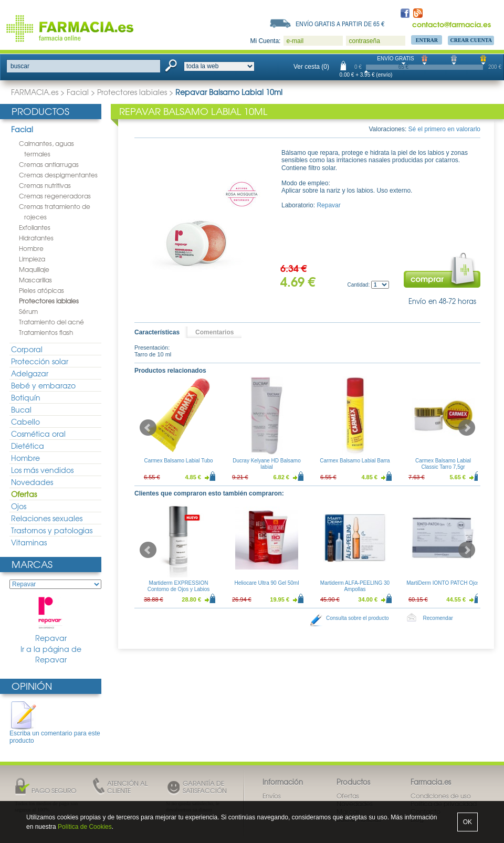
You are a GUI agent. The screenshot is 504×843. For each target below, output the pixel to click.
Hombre (31, 248)
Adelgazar (30, 373)
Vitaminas (29, 542)
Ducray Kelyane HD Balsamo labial (267, 464)
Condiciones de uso (441, 796)
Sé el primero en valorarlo (444, 129)
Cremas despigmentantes (58, 175)
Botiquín (26, 397)
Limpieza (32, 259)
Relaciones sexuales (47, 518)
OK (468, 822)
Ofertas (24, 494)
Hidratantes (36, 238)
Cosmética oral (38, 434)
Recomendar (438, 618)
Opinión (32, 686)
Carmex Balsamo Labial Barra (355, 461)
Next (467, 428)
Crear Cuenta (471, 40)
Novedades (32, 482)
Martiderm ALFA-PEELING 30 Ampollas (355, 586)
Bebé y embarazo (43, 385)
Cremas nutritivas (45, 185)
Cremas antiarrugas (49, 164)
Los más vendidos (42, 470)
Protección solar (40, 361)
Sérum (28, 311)
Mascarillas (35, 280)
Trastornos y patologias (52, 530)
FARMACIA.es (35, 92)
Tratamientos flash (46, 332)
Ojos (19, 506)
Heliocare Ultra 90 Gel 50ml (267, 583)
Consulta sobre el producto (358, 618)
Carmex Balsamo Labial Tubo (178, 461)
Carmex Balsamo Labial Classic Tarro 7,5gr (443, 464)
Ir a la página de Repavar (51, 654)
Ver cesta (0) (311, 67)
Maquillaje (34, 269)
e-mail (295, 41)
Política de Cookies (85, 827)
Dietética (28, 446)
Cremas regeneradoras (55, 196)
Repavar (51, 620)
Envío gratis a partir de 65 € (340, 24)
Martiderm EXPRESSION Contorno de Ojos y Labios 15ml (178, 589)
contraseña (364, 41)
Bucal (21, 409)
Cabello (25, 421)
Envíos (272, 796)
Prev (148, 428)
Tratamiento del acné (51, 322)
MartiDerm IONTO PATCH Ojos (443, 583)
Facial (78, 92)
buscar (20, 66)
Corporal (27, 349)
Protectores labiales (132, 92)
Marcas (32, 564)
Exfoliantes (35, 227)
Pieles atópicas (41, 290)
